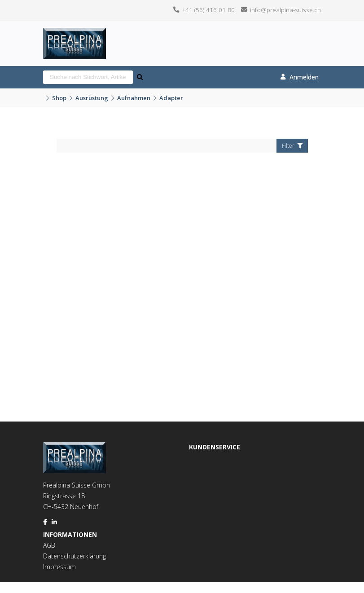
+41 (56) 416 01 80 (208, 10)
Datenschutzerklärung (75, 556)
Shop (59, 98)
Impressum (59, 567)
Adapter (171, 98)
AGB (49, 545)
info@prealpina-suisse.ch (285, 10)
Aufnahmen (134, 98)
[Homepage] (75, 34)
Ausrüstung (92, 98)
